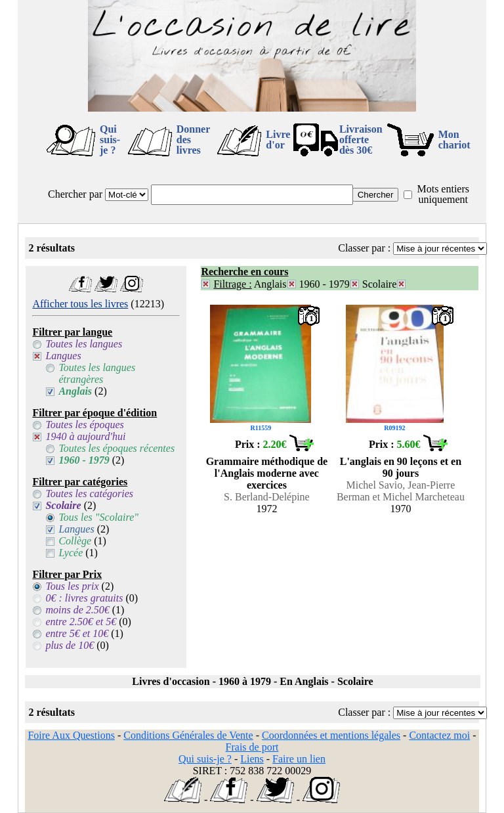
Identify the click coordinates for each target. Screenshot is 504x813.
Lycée (71, 553)
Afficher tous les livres (80, 304)
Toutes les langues (84, 344)
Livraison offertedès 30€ (361, 140)
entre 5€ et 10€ (77, 633)
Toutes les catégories (89, 494)
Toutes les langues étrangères (97, 373)
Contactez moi (439, 735)
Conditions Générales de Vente (188, 735)
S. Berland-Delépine (267, 497)
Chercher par (75, 194)
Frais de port (252, 747)
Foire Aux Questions (71, 735)
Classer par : (364, 248)
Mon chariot (454, 140)
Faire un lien (299, 759)
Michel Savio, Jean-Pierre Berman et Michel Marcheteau (401, 491)
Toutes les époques (84, 425)
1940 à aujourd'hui (85, 436)
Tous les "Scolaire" (98, 517)
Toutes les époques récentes (116, 448)
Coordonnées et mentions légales (331, 735)
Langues (63, 356)
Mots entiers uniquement (443, 194)
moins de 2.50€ (77, 610)
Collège (75, 541)
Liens (252, 759)
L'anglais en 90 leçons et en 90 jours (401, 467)
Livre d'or (278, 140)
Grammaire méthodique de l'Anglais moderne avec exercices (267, 473)
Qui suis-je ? (110, 140)
